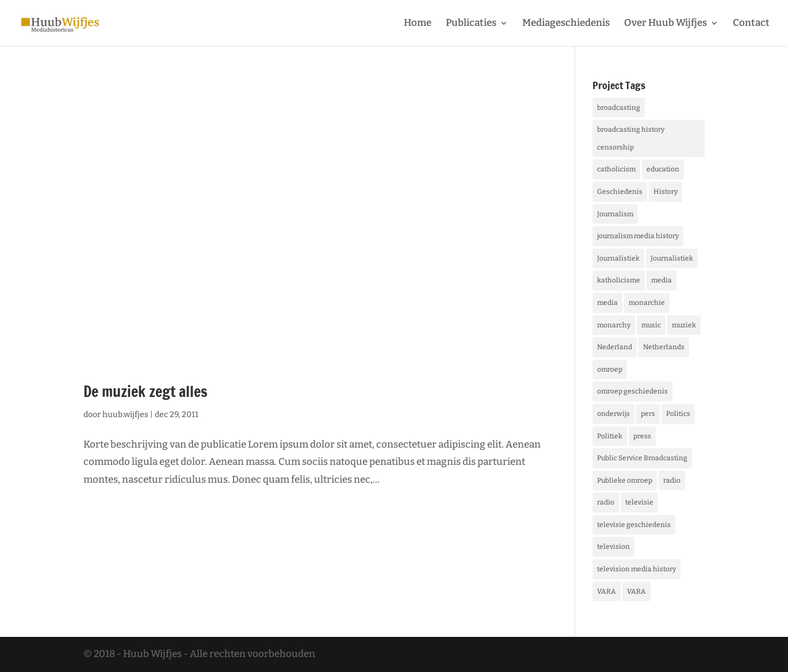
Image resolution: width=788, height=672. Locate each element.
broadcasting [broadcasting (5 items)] (619, 108)
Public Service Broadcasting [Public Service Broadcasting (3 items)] (642, 458)
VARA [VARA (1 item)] (607, 591)
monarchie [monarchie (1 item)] (647, 303)
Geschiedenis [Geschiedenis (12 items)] (620, 192)
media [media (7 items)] (661, 280)
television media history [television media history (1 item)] (636, 569)
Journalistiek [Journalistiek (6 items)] (618, 258)
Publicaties (471, 24)
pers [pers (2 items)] (648, 414)
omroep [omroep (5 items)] (610, 369)
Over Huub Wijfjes (665, 24)
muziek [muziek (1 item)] (684, 325)
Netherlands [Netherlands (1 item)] (664, 347)
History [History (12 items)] (665, 192)
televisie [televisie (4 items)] (639, 502)
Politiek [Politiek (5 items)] (610, 436)
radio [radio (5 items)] (672, 480)
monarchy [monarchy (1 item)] (614, 325)
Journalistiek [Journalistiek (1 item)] (672, 258)
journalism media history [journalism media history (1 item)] (638, 236)
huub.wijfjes (125, 415)
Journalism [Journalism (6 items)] (615, 214)
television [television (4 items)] (613, 547)
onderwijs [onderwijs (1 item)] (613, 414)
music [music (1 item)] (651, 325)
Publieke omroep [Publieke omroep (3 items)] (625, 480)
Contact (751, 24)
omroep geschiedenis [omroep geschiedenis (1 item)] (632, 391)
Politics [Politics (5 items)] (678, 414)
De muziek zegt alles (146, 392)
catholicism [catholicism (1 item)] (616, 169)
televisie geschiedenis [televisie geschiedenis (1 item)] (634, 525)
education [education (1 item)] (663, 169)
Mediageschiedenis (566, 24)
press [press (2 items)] (642, 436)
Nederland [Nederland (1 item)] (615, 347)
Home (418, 24)
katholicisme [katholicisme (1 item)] (619, 280)
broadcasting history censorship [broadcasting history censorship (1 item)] (631, 138)
